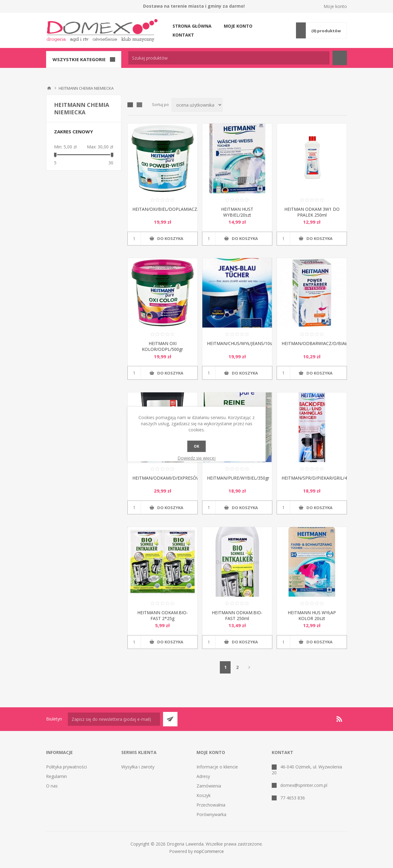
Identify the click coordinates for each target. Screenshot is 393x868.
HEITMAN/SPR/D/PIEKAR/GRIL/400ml (312, 478)
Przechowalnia (211, 805)
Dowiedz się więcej (196, 458)
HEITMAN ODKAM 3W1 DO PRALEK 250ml (312, 212)
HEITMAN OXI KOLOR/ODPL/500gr (162, 346)
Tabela (130, 105)
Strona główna (192, 26)
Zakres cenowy (74, 132)
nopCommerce (209, 851)
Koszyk (204, 795)
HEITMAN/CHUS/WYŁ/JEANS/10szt (237, 343)
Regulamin (56, 776)
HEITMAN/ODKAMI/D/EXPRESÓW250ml (163, 478)
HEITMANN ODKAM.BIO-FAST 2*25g (163, 615)
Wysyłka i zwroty (138, 767)
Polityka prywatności (66, 767)
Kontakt (183, 35)
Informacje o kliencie (217, 767)
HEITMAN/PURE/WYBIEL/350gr (237, 478)
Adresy (203, 776)
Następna (249, 667)
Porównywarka (211, 814)
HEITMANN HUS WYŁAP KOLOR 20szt (312, 615)
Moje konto (335, 6)
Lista (139, 105)
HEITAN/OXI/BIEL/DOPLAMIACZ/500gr (163, 209)
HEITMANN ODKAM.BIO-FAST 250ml (237, 615)
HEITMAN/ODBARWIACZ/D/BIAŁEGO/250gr (312, 343)
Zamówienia (209, 786)
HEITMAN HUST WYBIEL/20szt (237, 212)
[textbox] (229, 58)
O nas (52, 786)
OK (196, 446)
